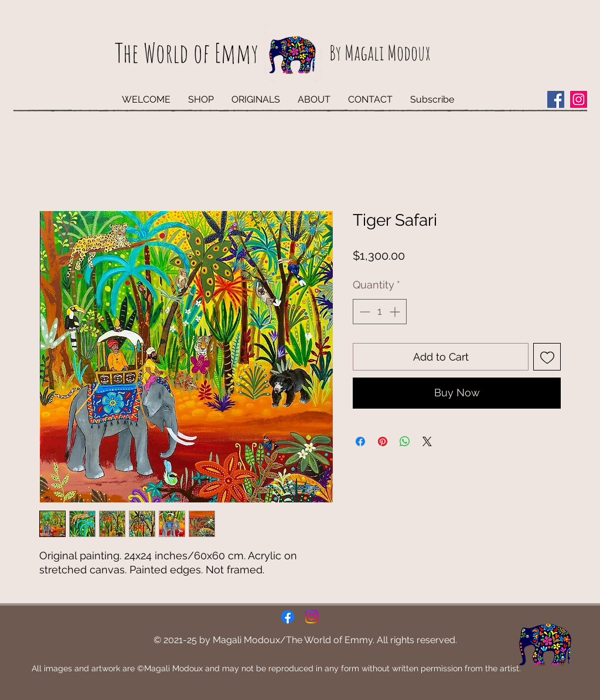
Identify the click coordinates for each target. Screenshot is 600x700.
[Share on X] (427, 441)
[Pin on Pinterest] (383, 441)
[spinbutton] (380, 312)
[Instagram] (579, 99)
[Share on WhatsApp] (405, 441)
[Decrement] (364, 312)
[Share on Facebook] (360, 441)
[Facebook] (556, 99)
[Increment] (396, 312)
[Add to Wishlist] (547, 357)
